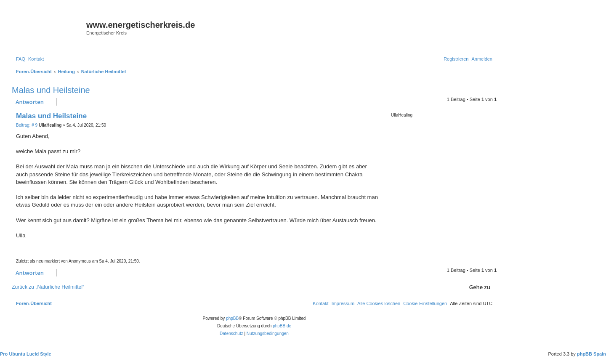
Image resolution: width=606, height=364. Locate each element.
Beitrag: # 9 (27, 125)
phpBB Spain (591, 354)
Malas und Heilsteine (51, 90)
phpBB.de (282, 326)
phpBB (232, 318)
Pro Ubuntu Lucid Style (26, 354)
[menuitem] (21, 59)
